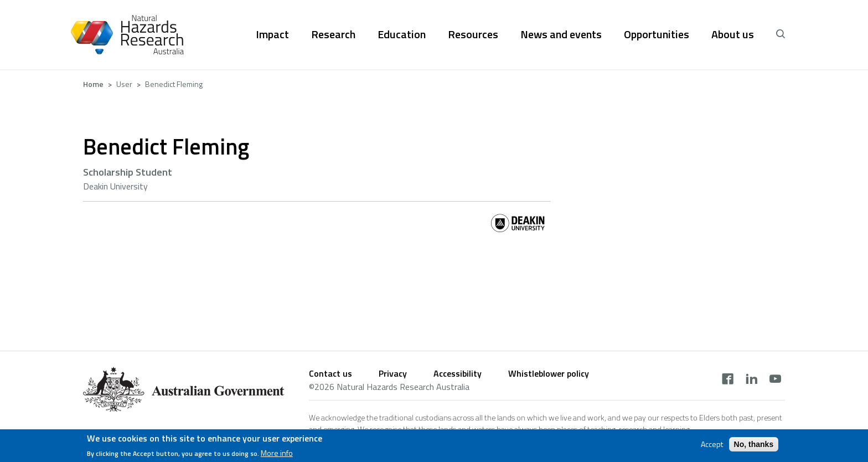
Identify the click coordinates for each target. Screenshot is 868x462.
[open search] (781, 34)
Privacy (393, 373)
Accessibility (458, 373)
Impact (272, 34)
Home (93, 84)
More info (277, 456)
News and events (561, 34)
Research (333, 34)
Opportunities (657, 34)
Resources (473, 34)
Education (402, 34)
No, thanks (754, 446)
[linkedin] (751, 380)
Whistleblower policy (549, 373)
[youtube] (775, 380)
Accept (712, 446)
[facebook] (728, 380)
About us (733, 34)
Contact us (330, 373)
